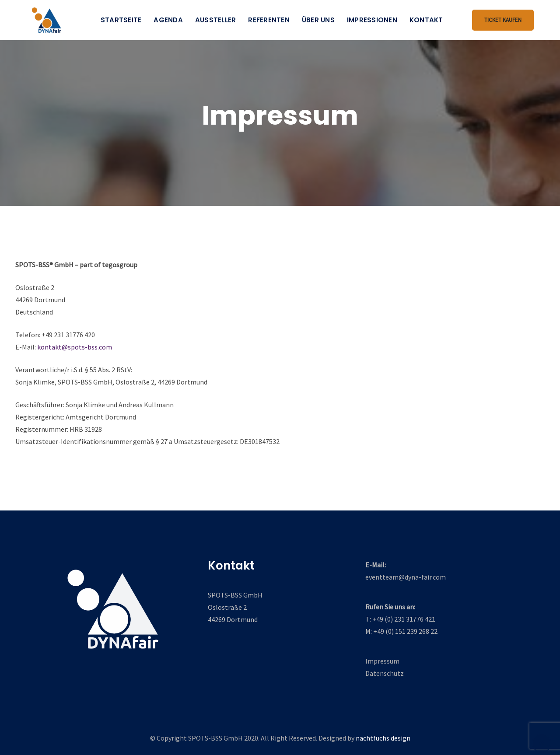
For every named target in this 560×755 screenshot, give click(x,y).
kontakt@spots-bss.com (75, 347)
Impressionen (372, 20)
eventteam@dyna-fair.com (406, 577)
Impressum (382, 661)
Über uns (318, 20)
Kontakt (426, 20)
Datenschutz (385, 673)
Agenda (168, 20)
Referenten (269, 20)
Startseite (121, 20)
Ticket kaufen (503, 20)
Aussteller (216, 20)
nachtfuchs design (383, 738)
